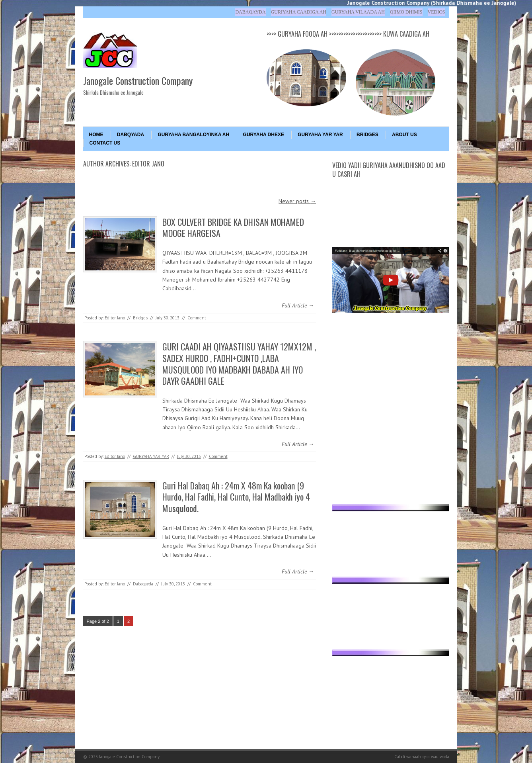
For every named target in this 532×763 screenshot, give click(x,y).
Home (96, 135)
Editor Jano (148, 164)
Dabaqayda (250, 12)
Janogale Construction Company (138, 80)
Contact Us (105, 143)
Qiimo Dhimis (406, 12)
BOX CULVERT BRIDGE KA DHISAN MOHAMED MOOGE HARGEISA (233, 228)
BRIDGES (367, 135)
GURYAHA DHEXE (264, 135)
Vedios (437, 12)
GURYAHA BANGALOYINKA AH (193, 135)
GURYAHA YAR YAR (320, 135)
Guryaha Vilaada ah (358, 12)
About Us (404, 135)
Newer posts (297, 201)
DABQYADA (131, 135)
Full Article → (298, 305)
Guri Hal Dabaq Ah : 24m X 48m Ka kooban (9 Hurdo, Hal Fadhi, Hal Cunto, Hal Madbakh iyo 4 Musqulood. (236, 497)
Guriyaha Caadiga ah (299, 12)
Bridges (140, 318)
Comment (197, 318)
